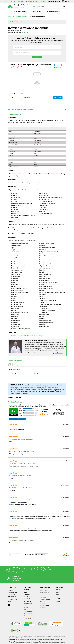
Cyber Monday (28, 603)
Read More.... (59, 353)
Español (10, 642)
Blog (25, 601)
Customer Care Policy (28, 595)
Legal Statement (28, 642)
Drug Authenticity (29, 605)
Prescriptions (43, 582)
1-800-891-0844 (13, 584)
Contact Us (27, 586)
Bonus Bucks (27, 609)
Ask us (26, 33)
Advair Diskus (59, 590)
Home (10, 16)
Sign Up (37, 57)
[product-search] (64, 6)
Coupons (42, 599)
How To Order (28, 592)
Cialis (57, 586)
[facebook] (9, 596)
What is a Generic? (59, 67)
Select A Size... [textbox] (27, 98)
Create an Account (54, 1)
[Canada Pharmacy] (18, 6)
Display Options (29, 554)
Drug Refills (43, 588)
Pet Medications (44, 586)
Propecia (58, 588)
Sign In (44, 1)
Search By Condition (42, 594)
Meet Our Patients (29, 590)
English (18, 642)
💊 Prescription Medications (21, 16)
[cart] (65, 1)
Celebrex (58, 592)
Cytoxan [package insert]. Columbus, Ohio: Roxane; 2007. (28, 336)
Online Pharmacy (44, 597)
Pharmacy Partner (29, 607)
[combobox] (31, 98)
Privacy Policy (39, 642)
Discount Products (45, 590)
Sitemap (26, 599)
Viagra (57, 584)
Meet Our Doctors (29, 588)
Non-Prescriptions (45, 584)
